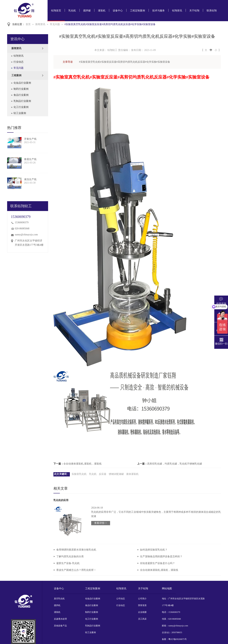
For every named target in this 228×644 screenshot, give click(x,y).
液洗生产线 (30, 179)
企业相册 (142, 612)
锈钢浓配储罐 (116, 474)
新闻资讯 (40, 24)
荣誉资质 (142, 605)
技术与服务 (159, 11)
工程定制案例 (138, 11)
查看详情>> (101, 523)
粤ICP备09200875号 (178, 639)
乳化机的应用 (61, 500)
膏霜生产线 (30, 159)
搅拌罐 (87, 11)
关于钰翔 (194, 11)
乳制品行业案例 (22, 101)
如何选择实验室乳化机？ (154, 550)
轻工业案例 (20, 113)
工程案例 (16, 75)
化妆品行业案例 (22, 83)
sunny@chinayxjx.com (26, 235)
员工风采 (142, 619)
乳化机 (72, 11)
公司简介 (142, 599)
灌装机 (102, 11)
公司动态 (121, 599)
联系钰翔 (212, 11)
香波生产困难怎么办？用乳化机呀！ (76, 570)
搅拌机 (57, 605)
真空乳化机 (59, 599)
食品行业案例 (21, 95)
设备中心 (118, 11)
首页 (28, 24)
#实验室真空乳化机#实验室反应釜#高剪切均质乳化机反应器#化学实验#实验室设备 (110, 24)
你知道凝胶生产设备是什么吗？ (157, 563)
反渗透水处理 (60, 619)
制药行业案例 (21, 89)
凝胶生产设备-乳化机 (68, 563)
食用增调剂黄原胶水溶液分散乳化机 (76, 550)
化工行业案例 (21, 107)
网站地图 (167, 589)
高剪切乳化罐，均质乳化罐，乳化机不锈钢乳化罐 (175, 464)
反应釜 (103, 474)
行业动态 (19, 62)
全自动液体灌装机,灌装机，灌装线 (82, 464)
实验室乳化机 (79, 474)
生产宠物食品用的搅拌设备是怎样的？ (161, 556)
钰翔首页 (56, 11)
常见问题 (55, 24)
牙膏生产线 (30, 139)
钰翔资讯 (177, 11)
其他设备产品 (60, 626)
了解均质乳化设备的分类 (70, 556)
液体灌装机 (132, 474)
